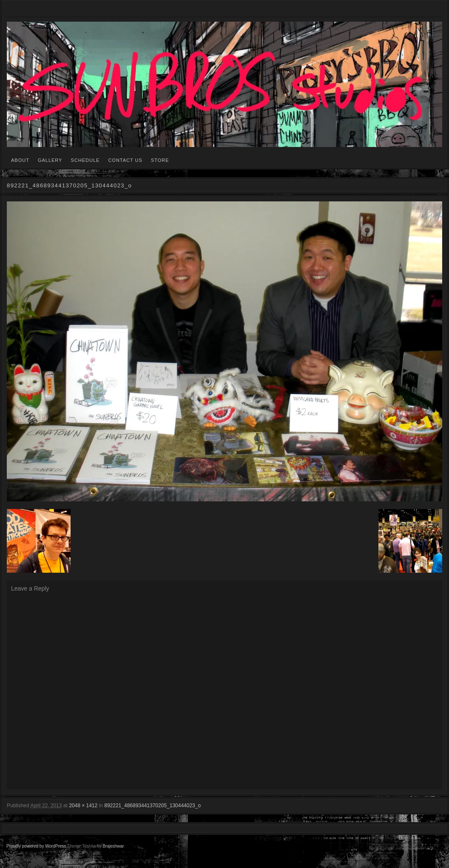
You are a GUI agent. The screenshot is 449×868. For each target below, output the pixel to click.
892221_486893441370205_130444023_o (152, 806)
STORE (160, 160)
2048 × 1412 (83, 806)
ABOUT (20, 160)
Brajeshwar (113, 846)
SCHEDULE (85, 160)
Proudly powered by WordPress (36, 846)
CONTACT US (125, 160)
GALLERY (50, 160)
